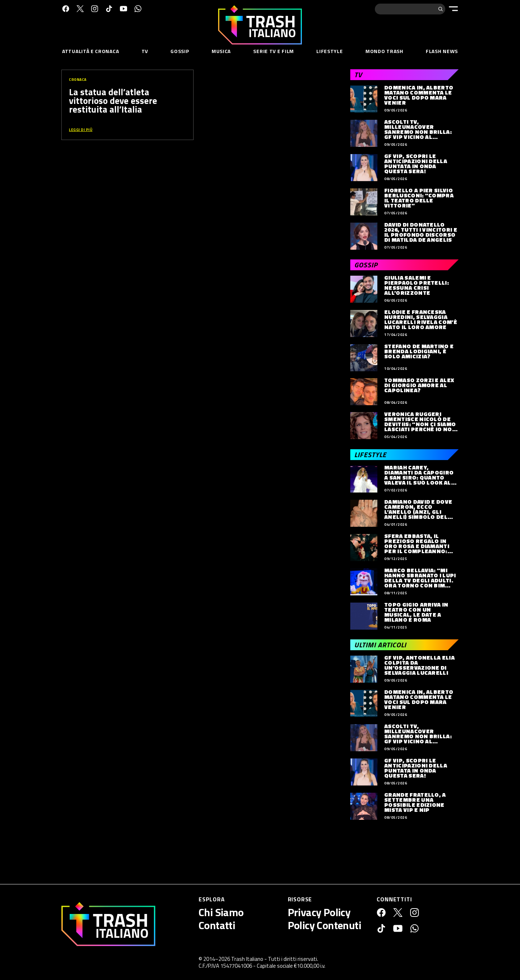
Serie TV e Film (274, 51)
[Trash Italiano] (108, 924)
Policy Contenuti (324, 925)
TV (145, 51)
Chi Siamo (221, 912)
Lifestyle (330, 51)
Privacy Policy (319, 912)
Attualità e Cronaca (90, 51)
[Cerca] (441, 9)
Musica (221, 51)
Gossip (180, 51)
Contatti (217, 925)
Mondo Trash (384, 51)
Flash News (442, 51)
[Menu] (453, 9)
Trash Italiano (247, 959)
